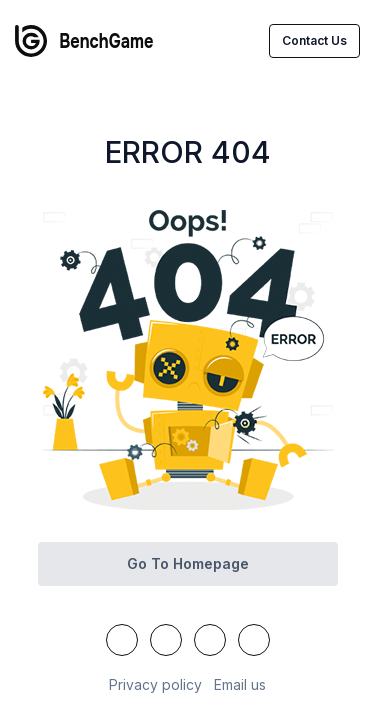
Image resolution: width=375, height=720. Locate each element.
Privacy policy (155, 684)
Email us (240, 684)
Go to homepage (188, 563)
